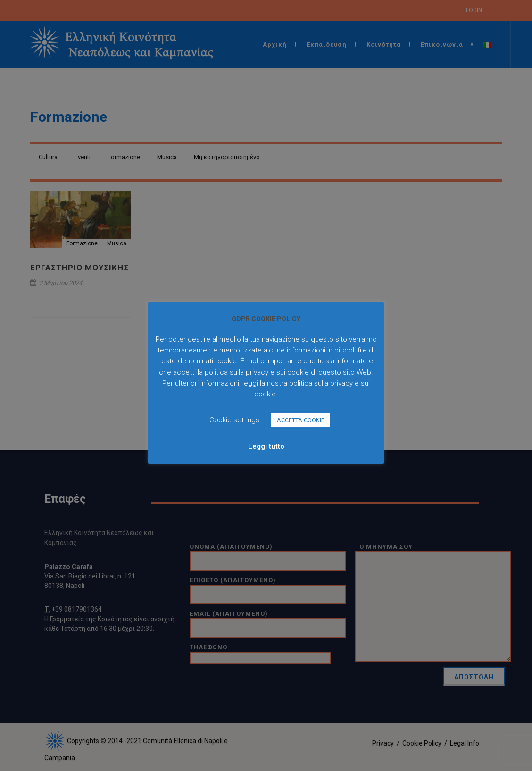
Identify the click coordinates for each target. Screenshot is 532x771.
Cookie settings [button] (234, 420)
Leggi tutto (266, 446)
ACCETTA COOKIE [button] (301, 420)
